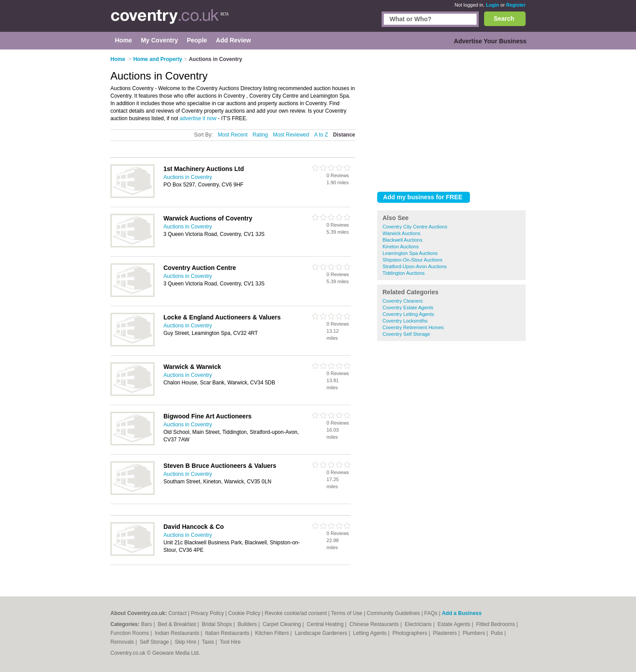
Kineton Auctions (401, 247)
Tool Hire (230, 642)
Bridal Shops (218, 624)
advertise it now (198, 118)
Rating (260, 135)
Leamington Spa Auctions (410, 253)
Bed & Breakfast (178, 624)
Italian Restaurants (228, 633)
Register (516, 5)
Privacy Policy (207, 613)
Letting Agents (370, 633)
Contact (177, 613)
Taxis (209, 642)
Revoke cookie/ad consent (296, 613)
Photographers (410, 633)
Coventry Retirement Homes (413, 327)
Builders (248, 624)
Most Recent (233, 135)
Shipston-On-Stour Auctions (413, 260)
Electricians (419, 624)
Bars (147, 624)
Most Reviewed (291, 135)
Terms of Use (347, 613)
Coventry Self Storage (406, 334)
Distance (344, 135)
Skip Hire (186, 642)
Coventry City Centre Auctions (415, 227)
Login (492, 5)
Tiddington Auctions (404, 273)
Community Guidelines (393, 613)
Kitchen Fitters (273, 633)
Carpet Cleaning (283, 624)
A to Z (321, 135)
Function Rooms (131, 633)
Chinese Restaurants (375, 624)
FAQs (431, 613)
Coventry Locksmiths (405, 321)
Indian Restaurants (178, 633)
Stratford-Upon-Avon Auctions (415, 266)
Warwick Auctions (401, 233)
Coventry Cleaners (403, 301)
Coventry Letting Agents (408, 314)
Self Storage (155, 642)
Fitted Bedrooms (496, 624)
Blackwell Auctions (403, 240)
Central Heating (326, 624)
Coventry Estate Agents (408, 308)
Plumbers (474, 633)
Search (504, 19)
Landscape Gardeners (322, 633)
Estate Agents (455, 624)
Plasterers (445, 633)
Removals (123, 642)
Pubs (498, 633)
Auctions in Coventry (188, 177)
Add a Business (462, 613)
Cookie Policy (244, 613)
